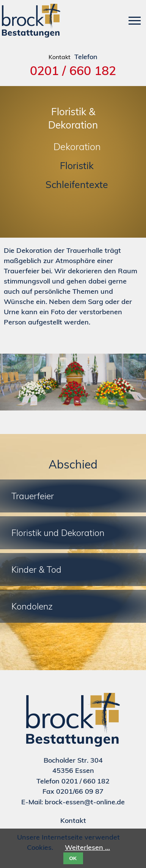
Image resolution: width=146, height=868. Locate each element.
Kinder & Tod (36, 570)
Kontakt (73, 820)
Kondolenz (32, 606)
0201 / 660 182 (73, 71)
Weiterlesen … (87, 847)
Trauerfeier (33, 496)
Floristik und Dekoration (58, 533)
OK (73, 858)
